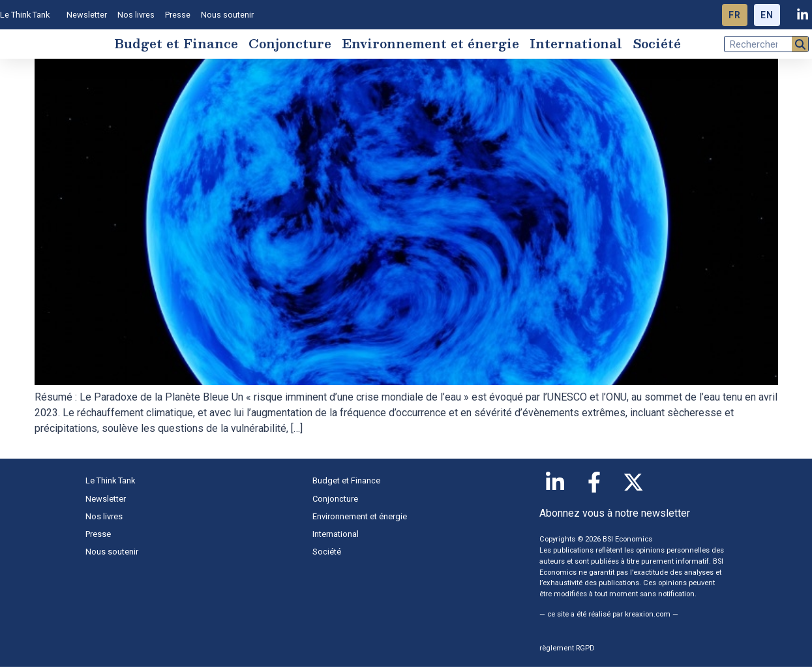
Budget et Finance (176, 45)
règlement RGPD (567, 651)
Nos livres (136, 15)
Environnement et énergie (430, 45)
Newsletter (87, 15)
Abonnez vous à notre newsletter (615, 516)
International (576, 45)
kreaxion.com (648, 617)
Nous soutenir (227, 15)
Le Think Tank (28, 15)
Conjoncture (290, 45)
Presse (178, 15)
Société (657, 45)
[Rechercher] (800, 45)
